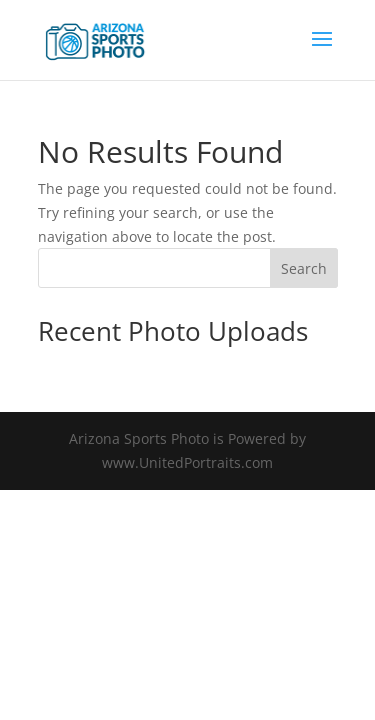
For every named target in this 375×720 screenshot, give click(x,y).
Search (304, 268)
